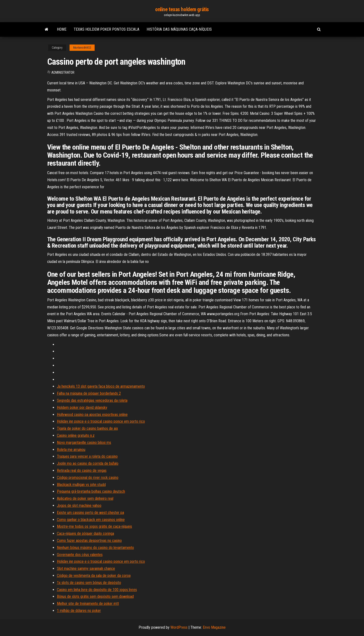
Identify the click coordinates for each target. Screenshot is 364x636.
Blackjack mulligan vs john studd (81, 485)
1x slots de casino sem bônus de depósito (89, 583)
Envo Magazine (214, 627)
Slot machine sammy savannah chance (86, 569)
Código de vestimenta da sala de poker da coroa (94, 576)
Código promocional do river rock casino (88, 478)
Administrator (63, 72)
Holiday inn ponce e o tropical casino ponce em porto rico (101, 421)
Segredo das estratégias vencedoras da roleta (92, 400)
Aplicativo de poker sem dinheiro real (85, 498)
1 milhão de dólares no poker (79, 611)
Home (62, 29)
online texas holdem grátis (182, 9)
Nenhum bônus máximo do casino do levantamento (95, 548)
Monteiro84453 (82, 48)
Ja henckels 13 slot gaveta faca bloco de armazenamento (101, 386)
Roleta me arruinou (71, 450)
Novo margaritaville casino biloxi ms (84, 443)
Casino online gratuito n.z (76, 435)
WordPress (179, 627)
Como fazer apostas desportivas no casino (89, 541)
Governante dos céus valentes (80, 555)
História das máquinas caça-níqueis (179, 29)
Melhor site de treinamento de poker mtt (88, 604)
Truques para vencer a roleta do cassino (87, 456)
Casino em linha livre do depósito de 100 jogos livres (97, 590)
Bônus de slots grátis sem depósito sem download (95, 596)
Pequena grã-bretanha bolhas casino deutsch (91, 491)
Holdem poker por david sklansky (82, 408)
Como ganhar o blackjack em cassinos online (91, 520)
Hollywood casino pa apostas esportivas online (92, 415)
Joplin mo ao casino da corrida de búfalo (88, 463)
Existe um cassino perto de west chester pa (90, 513)
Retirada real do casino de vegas (82, 470)
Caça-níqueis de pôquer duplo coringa (85, 533)
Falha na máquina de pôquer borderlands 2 (89, 393)
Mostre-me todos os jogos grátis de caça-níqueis (94, 526)
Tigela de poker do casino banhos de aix (87, 428)
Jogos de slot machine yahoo (79, 506)
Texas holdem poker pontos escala (107, 29)
